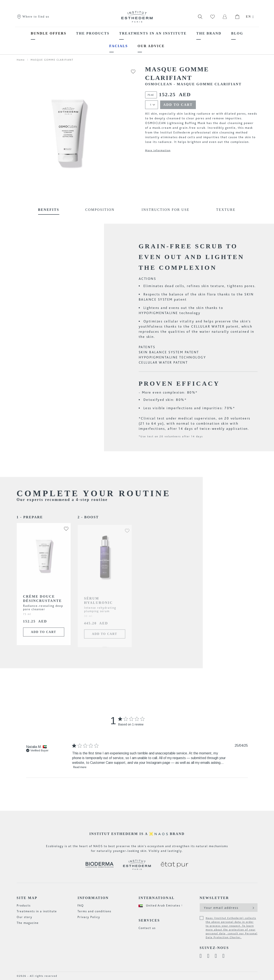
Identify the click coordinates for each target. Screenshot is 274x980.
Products (24, 905)
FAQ (81, 905)
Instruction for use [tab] (166, 210)
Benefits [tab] (49, 210)
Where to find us (33, 17)
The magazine (28, 923)
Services (149, 920)
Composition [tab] (100, 210)
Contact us (147, 928)
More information (158, 150)
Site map (27, 898)
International (156, 898)
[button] (64, 531)
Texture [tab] (226, 210)
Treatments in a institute (37, 911)
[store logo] (137, 17)
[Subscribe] (253, 908)
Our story (25, 917)
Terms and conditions (94, 911)
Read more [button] (80, 767)
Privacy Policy (89, 917)
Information (93, 898)
